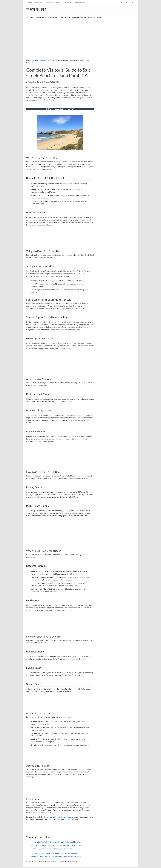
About (30, 3)
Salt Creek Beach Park (77, 343)
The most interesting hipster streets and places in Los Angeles (55, 853)
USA (49, 60)
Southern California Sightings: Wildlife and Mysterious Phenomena (57, 842)
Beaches (91, 18)
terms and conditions (54, 3)
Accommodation (79, 18)
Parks (99, 18)
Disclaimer (68, 3)
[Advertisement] (81, 38)
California (42, 60)
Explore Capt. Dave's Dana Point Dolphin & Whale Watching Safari (56, 845)
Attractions (41, 18)
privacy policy (80, 3)
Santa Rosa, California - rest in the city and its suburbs (51, 849)
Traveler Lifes (36, 10)
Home (30, 18)
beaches (35, 60)
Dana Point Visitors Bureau (60, 817)
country (64, 18)
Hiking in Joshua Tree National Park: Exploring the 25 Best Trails (56, 857)
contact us (39, 3)
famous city (53, 18)
